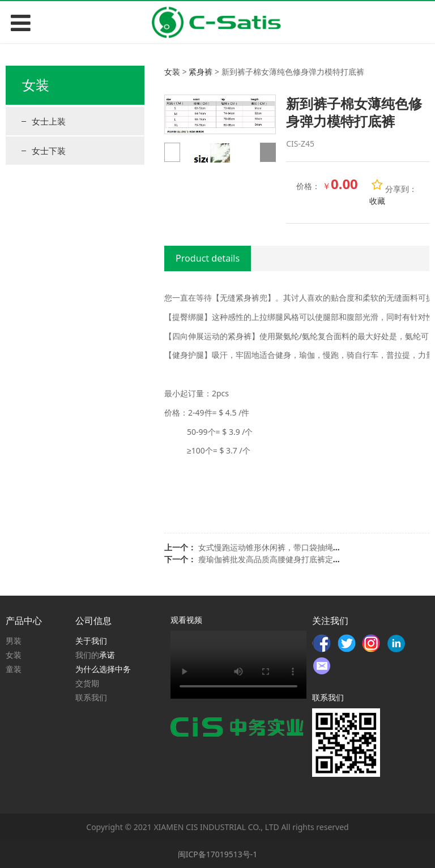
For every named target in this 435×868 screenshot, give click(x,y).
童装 (14, 669)
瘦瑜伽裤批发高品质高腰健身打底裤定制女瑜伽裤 (285, 559)
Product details (208, 258)
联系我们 (91, 697)
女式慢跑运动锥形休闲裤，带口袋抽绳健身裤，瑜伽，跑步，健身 (313, 547)
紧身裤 (201, 72)
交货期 (87, 683)
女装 (172, 72)
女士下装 (49, 151)
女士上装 (49, 121)
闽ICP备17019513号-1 (218, 854)
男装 (14, 641)
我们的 (87, 655)
